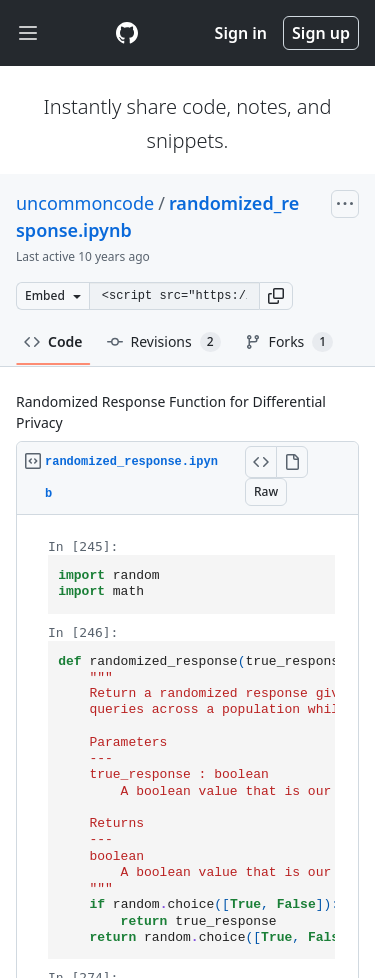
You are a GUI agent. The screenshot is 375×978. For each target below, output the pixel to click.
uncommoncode (85, 203)
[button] (276, 296)
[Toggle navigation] (28, 33)
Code (53, 341)
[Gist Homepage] (127, 33)
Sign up (321, 33)
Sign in (241, 33)
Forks (289, 342)
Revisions (164, 342)
